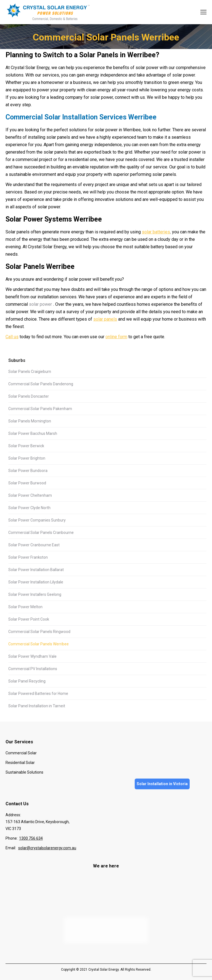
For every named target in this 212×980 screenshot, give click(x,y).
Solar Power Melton (25, 607)
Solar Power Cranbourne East (34, 545)
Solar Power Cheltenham (30, 495)
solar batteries (156, 232)
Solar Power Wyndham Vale (32, 656)
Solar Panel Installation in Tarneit (37, 706)
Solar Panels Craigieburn (30, 372)
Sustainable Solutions (24, 772)
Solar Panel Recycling (27, 681)
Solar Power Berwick (26, 446)
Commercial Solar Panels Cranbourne (41, 533)
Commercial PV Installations (33, 669)
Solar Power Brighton (27, 458)
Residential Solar (20, 763)
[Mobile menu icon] (203, 12)
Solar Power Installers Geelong (35, 594)
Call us (12, 337)
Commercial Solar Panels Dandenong (41, 384)
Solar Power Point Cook (29, 619)
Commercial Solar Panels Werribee (39, 644)
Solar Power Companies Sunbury (37, 520)
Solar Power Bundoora (28, 471)
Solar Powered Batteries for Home (38, 694)
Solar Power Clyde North (29, 508)
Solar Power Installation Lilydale (36, 582)
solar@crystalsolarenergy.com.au (47, 848)
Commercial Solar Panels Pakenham (40, 409)
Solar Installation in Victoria (162, 784)
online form (116, 337)
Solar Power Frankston (28, 557)
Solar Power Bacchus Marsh (33, 433)
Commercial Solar (21, 753)
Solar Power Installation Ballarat (36, 570)
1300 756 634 (31, 838)
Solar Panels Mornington (30, 421)
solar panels (105, 319)
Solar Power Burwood (27, 483)
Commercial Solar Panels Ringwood (39, 632)
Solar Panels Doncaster (29, 396)
